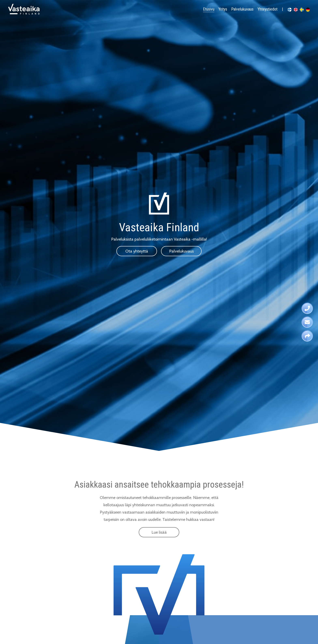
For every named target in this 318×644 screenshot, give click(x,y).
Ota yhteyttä (137, 251)
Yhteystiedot (268, 9)
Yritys (223, 9)
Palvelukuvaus (242, 9)
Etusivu (209, 9)
